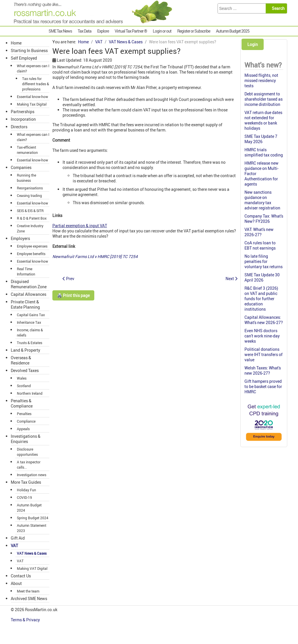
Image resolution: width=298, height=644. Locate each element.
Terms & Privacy (26, 620)
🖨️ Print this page (73, 295)
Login (253, 44)
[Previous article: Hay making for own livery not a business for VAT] (68, 279)
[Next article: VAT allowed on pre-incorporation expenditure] (232, 279)
